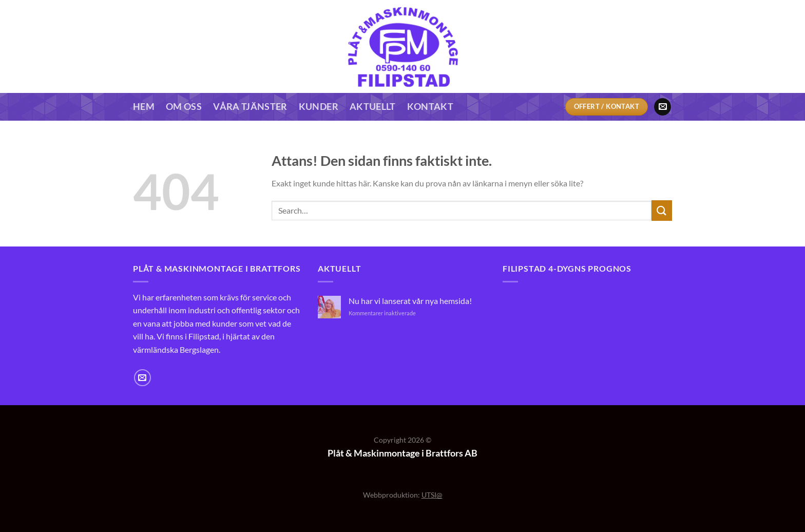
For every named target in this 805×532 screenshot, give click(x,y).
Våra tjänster (250, 107)
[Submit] (662, 210)
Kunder (319, 107)
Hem (144, 107)
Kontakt (430, 107)
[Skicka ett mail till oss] (663, 107)
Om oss (184, 107)
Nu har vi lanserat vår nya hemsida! (410, 301)
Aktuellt (373, 107)
